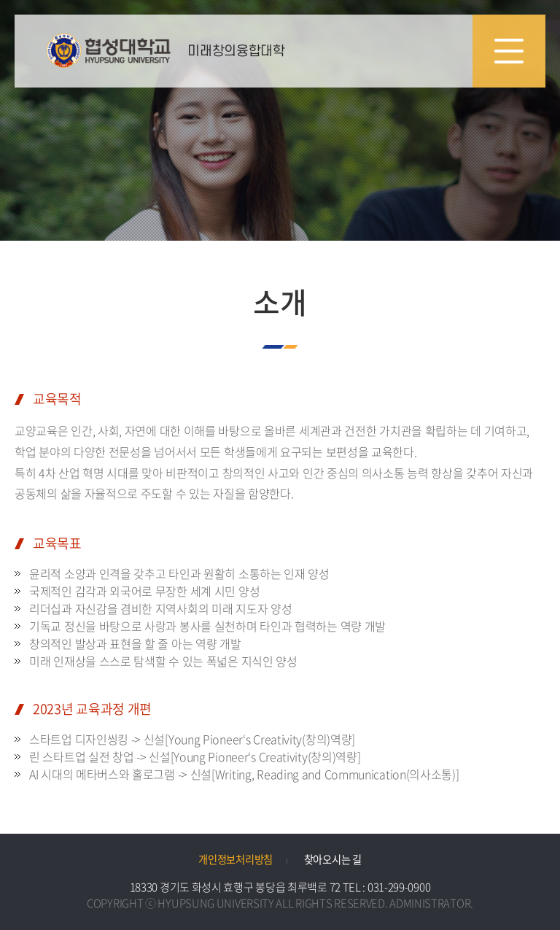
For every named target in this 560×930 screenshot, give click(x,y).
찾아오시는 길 (333, 859)
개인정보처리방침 (236, 859)
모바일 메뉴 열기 (509, 51)
